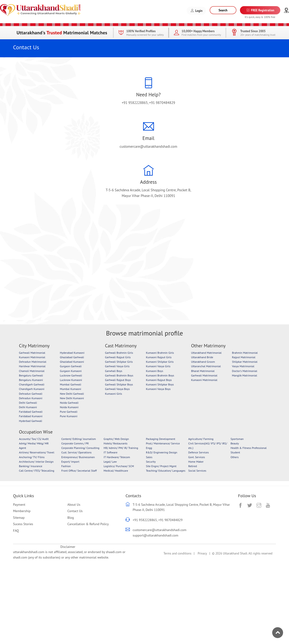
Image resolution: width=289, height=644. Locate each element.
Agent (23, 448)
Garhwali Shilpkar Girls (119, 362)
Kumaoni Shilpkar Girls (160, 362)
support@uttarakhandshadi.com (156, 535)
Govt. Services (197, 457)
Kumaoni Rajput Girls (159, 357)
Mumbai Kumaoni (71, 389)
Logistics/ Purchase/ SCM (119, 466)
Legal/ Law (110, 462)
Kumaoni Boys (155, 371)
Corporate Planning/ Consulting (80, 448)
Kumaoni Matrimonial (32, 357)
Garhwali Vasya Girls (117, 366)
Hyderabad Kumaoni (72, 353)
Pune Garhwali (69, 412)
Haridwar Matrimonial (32, 366)
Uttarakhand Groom (203, 362)
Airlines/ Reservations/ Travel (37, 452)
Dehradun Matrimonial (33, 362)
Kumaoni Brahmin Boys (160, 375)
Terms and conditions (177, 553)
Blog (71, 518)
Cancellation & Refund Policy (88, 524)
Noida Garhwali (69, 403)
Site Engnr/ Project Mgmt (161, 466)
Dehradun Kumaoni (31, 398)
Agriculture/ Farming (201, 439)
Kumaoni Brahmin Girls (160, 353)
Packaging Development (161, 439)
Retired (193, 466)
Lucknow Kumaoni (71, 380)
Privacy (202, 553)
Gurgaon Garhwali (71, 366)
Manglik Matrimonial (244, 375)
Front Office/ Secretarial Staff (79, 471)
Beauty (235, 443)
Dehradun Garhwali (31, 394)
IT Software (110, 452)
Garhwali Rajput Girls (118, 357)
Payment (19, 505)
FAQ (16, 531)
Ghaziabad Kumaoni (72, 362)
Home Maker (196, 462)
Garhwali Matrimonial (32, 353)
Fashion (66, 466)
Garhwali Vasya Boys (117, 389)
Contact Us (75, 511)
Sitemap (19, 518)
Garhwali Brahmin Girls (119, 353)
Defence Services (199, 452)
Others (235, 457)
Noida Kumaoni (69, 407)
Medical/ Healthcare (116, 471)
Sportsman (237, 439)
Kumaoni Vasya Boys (158, 389)
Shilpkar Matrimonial (245, 362)
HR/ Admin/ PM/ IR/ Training (121, 448)
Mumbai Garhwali (71, 384)
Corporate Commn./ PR (75, 443)
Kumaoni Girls (113, 394)
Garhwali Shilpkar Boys (119, 384)
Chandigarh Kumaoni (32, 389)
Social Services (197, 471)
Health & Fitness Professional (248, 448)
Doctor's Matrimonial (245, 371)
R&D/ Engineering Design (162, 452)
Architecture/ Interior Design (36, 462)
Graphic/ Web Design (116, 439)
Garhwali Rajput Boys (118, 380)
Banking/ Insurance (31, 466)
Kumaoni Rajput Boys (159, 380)
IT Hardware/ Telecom (117, 457)
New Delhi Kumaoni (72, 398)
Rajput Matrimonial (244, 357)
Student (235, 452)
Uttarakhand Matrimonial (206, 353)
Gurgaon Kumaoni (71, 371)
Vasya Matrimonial (243, 366)
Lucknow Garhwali (71, 375)
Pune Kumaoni (69, 416)
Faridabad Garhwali (31, 412)
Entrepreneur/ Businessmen (78, 457)
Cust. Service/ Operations (77, 452)
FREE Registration (260, 10)
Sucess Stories (23, 524)
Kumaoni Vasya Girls (158, 366)
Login (196, 11)
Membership (22, 511)
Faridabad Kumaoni (31, 416)
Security (151, 462)
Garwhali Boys (114, 371)
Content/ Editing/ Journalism (79, 439)
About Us (74, 505)
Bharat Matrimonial (203, 371)
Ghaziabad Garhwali (72, 357)
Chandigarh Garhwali (32, 384)
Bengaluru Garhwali (31, 375)
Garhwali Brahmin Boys (119, 375)
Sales (149, 457)
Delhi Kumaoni (28, 407)
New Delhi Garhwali (72, 394)
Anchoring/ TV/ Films (32, 457)
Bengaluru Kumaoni (31, 380)
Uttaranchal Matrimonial (206, 366)
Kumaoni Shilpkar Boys (160, 384)
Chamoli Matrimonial (32, 371)
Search (223, 10)
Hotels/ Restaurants (115, 443)
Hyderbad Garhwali (31, 421)
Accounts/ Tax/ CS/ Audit (34, 439)
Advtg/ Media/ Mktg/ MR (34, 443)
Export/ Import (70, 462)
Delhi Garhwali (28, 403)
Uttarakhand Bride (202, 357)
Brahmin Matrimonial (245, 353)
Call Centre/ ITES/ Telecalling (37, 471)
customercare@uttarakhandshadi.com (148, 146)
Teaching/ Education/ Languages (166, 471)
